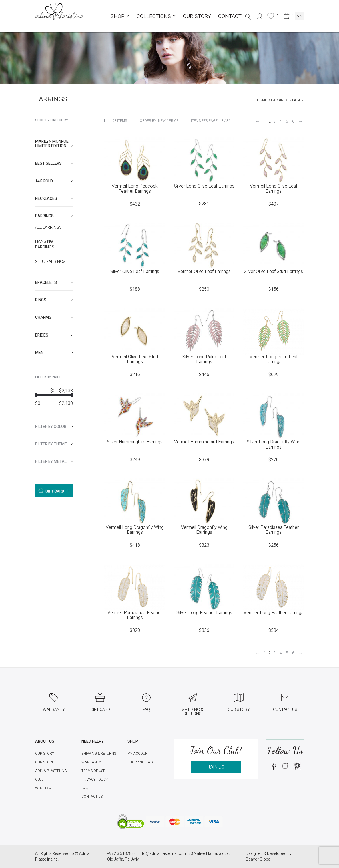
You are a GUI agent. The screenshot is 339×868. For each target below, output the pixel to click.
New (162, 121)
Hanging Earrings (45, 244)
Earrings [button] (54, 216)
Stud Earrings (50, 262)
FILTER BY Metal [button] (54, 462)
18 (221, 121)
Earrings (280, 100)
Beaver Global (259, 859)
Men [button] (54, 353)
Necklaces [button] (54, 199)
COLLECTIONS (156, 16)
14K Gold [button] (54, 181)
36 (228, 121)
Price (174, 121)
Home (262, 100)
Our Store (45, 762)
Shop (120, 16)
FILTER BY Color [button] (54, 427)
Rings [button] (54, 300)
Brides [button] (54, 335)
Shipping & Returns (99, 754)
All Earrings (48, 228)
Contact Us (92, 797)
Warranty (91, 762)
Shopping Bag (140, 762)
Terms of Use (93, 771)
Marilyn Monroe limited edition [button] (54, 144)
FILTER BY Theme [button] (54, 444)
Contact (230, 16)
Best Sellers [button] (54, 163)
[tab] (54, 144)
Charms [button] (54, 317)
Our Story (197, 16)
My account (139, 754)
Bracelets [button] (54, 283)
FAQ (85, 788)
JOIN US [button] (216, 767)
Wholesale (45, 788)
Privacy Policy (95, 779)
